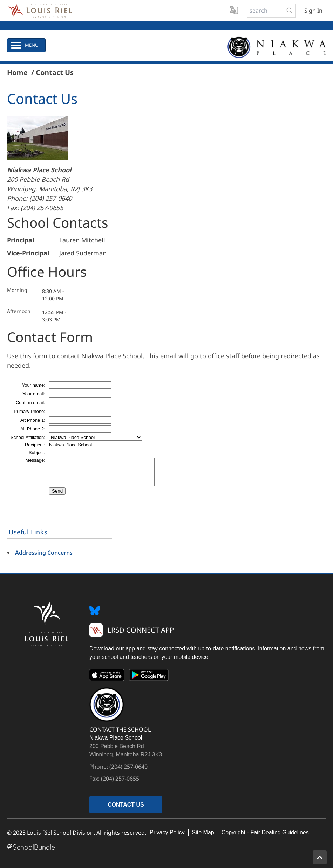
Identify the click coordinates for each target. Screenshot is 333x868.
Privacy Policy (167, 832)
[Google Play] (149, 676)
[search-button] (290, 11)
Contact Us (55, 73)
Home (17, 73)
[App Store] (107, 676)
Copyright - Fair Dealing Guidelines (265, 832)
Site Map (203, 832)
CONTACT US (126, 805)
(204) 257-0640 (51, 198)
